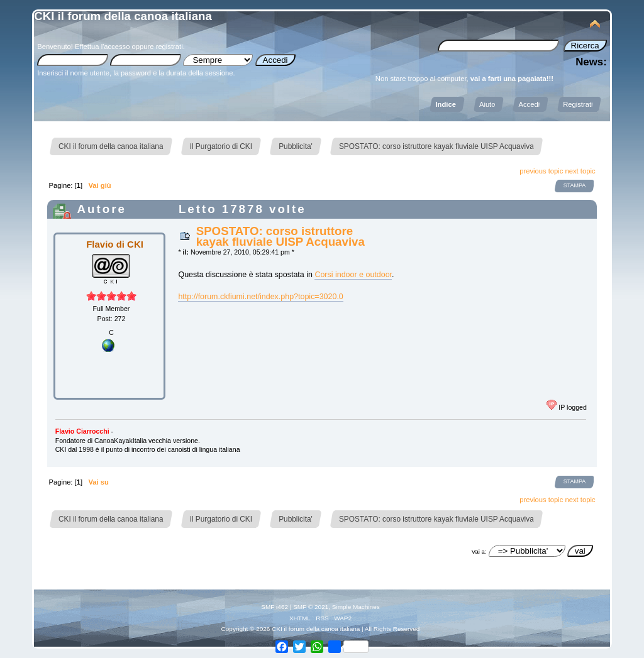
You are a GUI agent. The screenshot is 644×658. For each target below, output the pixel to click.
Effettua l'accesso (102, 47)
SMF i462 (275, 607)
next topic (580, 171)
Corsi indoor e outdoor (353, 275)
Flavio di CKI (115, 244)
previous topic (541, 171)
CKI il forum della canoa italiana (123, 16)
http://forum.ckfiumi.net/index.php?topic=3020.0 (260, 297)
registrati (169, 47)
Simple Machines (356, 607)
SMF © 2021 (311, 607)
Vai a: (479, 551)
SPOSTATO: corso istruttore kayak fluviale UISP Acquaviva (280, 236)
